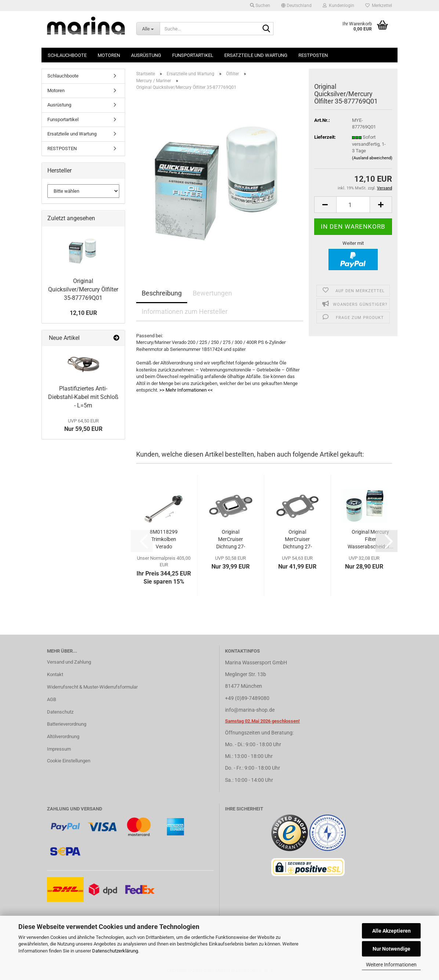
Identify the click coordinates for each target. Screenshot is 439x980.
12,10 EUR (83, 313)
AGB (52, 699)
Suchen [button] (260, 6)
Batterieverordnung (67, 724)
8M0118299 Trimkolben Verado (164, 539)
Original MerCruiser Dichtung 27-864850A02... (231, 540)
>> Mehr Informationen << (186, 390)
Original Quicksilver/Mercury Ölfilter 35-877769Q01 (83, 289)
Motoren (109, 55)
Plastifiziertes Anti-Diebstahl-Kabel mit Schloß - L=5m (83, 397)
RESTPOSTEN (313, 55)
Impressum (59, 749)
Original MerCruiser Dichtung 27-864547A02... (297, 540)
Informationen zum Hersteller (185, 311)
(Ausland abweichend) (372, 158)
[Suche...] (148, 29)
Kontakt (55, 674)
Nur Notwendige (391, 949)
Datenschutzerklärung (115, 951)
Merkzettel (379, 6)
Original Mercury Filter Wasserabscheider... (371, 539)
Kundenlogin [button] (338, 6)
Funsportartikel (193, 55)
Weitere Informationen (391, 965)
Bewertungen (212, 293)
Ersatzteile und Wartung (256, 55)
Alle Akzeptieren (391, 931)
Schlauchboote (67, 55)
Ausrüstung (146, 55)
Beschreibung (162, 293)
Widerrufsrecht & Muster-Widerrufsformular (92, 687)
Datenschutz (60, 712)
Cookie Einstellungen (69, 761)
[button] (296, 6)
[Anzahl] (353, 205)
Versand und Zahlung (69, 662)
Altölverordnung (63, 736)
